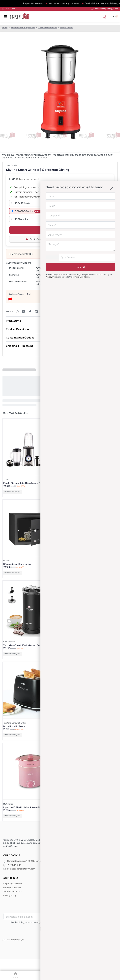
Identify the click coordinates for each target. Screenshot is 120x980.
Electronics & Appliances (23, 28)
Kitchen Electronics (48, 28)
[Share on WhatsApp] (17, 312)
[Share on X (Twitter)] (24, 312)
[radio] (10, 299)
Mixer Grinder (67, 28)
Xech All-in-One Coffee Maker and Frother (23, 645)
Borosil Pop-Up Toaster (14, 726)
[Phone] (106, 17)
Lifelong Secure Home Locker (17, 564)
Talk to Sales (34, 239)
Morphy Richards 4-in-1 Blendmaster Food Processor (29, 483)
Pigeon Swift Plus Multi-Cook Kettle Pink (23, 807)
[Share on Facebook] (30, 312)
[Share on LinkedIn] (36, 312)
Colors (21, 294)
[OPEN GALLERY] (60, 92)
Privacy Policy (52, 277)
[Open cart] (116, 16)
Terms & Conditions (81, 277)
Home (5, 28)
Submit (80, 267)
